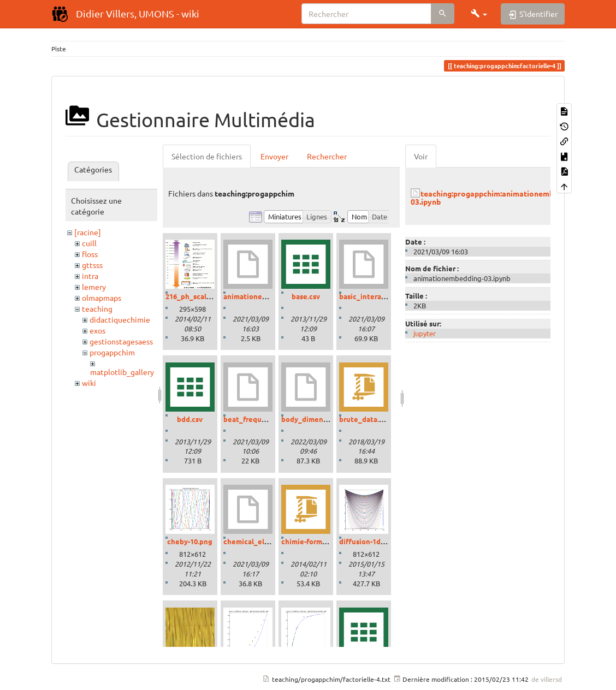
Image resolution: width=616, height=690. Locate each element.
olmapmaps (102, 298)
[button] (479, 14)
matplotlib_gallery (122, 372)
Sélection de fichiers (207, 156)
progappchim (112, 352)
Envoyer (274, 156)
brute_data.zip (364, 419)
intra (90, 276)
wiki (89, 383)
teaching (97, 308)
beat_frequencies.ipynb (264, 419)
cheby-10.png (190, 541)
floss (90, 254)
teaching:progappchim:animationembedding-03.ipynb (496, 197)
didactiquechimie (120, 319)
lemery (94, 287)
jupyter (425, 333)
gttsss (92, 265)
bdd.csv (190, 419)
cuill (89, 243)
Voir (421, 156)
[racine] (88, 232)
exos (97, 330)
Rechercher (327, 156)
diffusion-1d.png (367, 541)
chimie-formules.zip (315, 541)
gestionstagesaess (121, 341)
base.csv (306, 296)
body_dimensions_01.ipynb (327, 419)
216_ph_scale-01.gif (199, 296)
